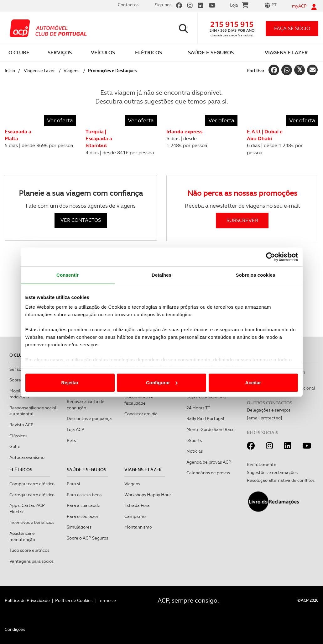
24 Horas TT (198, 408)
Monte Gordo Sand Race (211, 429)
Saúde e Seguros (86, 470)
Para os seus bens (84, 495)
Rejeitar (70, 383)
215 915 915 (232, 24)
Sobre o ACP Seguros (87, 538)
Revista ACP (21, 425)
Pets (71, 440)
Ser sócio (18, 369)
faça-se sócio (292, 28)
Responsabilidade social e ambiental (33, 411)
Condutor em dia (141, 414)
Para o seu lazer (83, 516)
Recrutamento (262, 465)
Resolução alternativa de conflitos (281, 480)
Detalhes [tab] (161, 275)
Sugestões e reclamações (272, 472)
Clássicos (18, 436)
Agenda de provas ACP (209, 462)
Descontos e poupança (89, 418)
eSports (194, 440)
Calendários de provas (208, 473)
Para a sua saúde (83, 505)
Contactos (128, 5)
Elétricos (21, 470)
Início (10, 71)
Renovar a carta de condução (86, 405)
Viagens (71, 71)
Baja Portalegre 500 (206, 397)
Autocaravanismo (27, 457)
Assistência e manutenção (22, 536)
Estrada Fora (137, 505)
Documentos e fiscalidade (139, 400)
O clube (18, 355)
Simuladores (79, 527)
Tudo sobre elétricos (29, 550)
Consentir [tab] (68, 275)
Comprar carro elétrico (32, 484)
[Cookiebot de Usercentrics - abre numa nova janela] (271, 257)
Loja (239, 6)
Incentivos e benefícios (32, 522)
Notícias (195, 451)
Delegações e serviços (269, 410)
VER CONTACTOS (81, 220)
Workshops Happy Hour (148, 495)
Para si (73, 484)
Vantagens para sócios (31, 561)
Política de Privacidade (27, 600)
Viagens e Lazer (39, 71)
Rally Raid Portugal (205, 418)
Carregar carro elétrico (32, 495)
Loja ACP (76, 429)
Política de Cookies (74, 600)
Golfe (15, 446)
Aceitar (253, 383)
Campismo (135, 516)
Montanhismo (138, 527)
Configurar (162, 383)
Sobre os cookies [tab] (256, 275)
